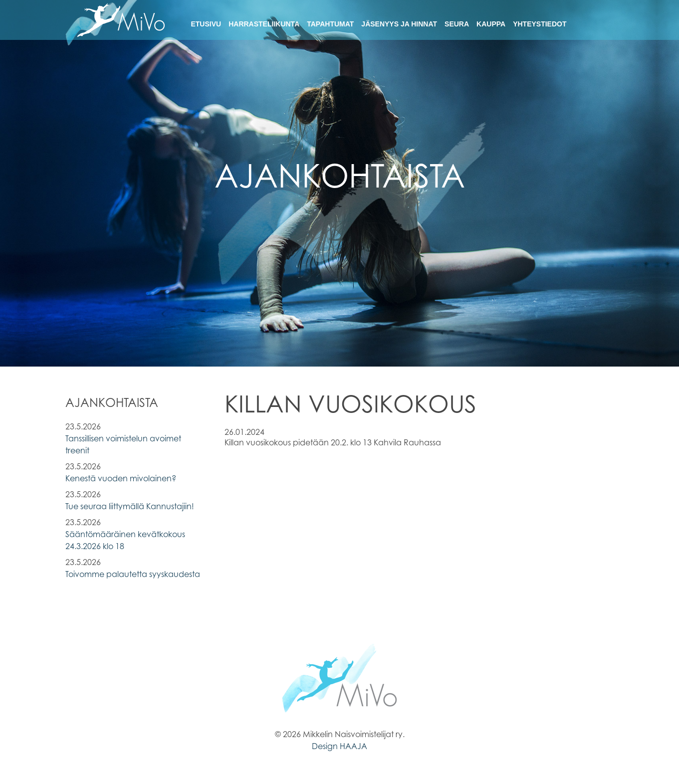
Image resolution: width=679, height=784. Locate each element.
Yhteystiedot (540, 24)
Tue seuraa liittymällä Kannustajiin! (130, 506)
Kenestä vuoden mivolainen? (121, 478)
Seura (457, 24)
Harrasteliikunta (264, 24)
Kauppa (491, 24)
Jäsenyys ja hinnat (399, 24)
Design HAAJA (339, 746)
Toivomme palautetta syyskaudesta (133, 574)
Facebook (588, 23)
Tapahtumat (330, 24)
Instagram (605, 23)
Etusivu (206, 24)
